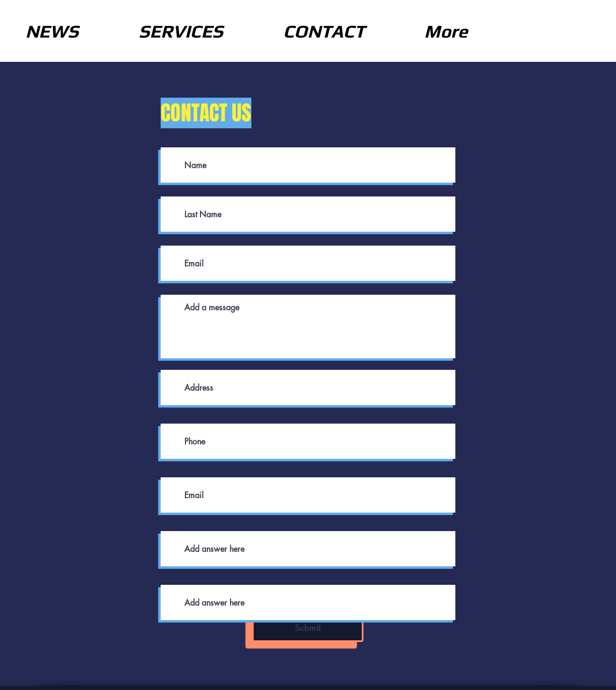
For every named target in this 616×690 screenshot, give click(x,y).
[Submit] (308, 628)
